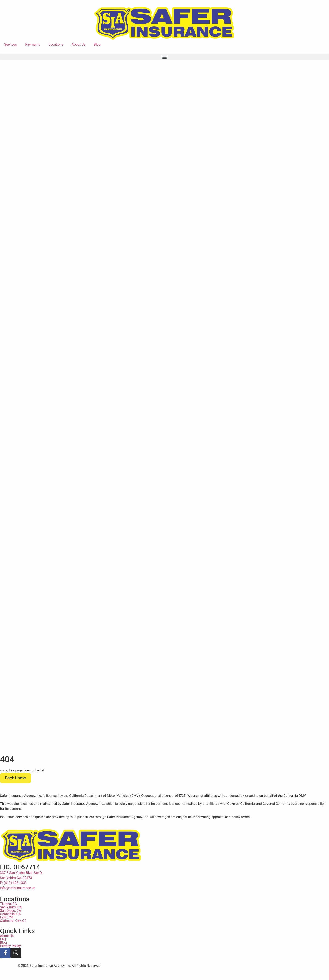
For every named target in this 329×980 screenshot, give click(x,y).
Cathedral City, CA (13, 932)
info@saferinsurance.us (18, 900)
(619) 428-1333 (13, 895)
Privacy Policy (10, 958)
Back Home (16, 790)
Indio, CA (7, 929)
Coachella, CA (10, 926)
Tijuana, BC (8, 916)
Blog (97, 44)
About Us (79, 44)
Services (10, 44)
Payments (33, 44)
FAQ (3, 951)
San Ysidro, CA (11, 919)
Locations (56, 44)
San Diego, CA (10, 922)
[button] (164, 57)
